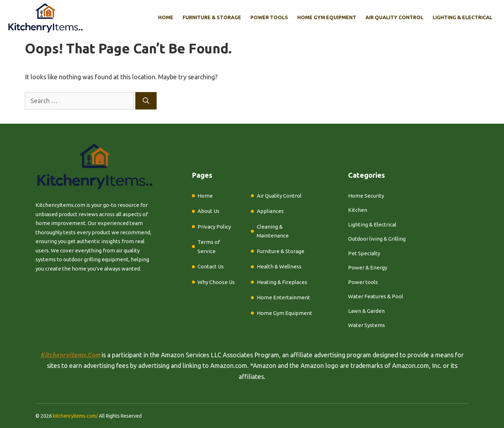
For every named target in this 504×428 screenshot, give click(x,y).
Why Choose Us (216, 282)
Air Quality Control (394, 17)
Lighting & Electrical (462, 17)
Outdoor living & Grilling (377, 239)
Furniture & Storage (212, 17)
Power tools (363, 282)
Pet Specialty (364, 253)
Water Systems (367, 325)
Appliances (270, 211)
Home (166, 17)
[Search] (146, 101)
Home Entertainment (283, 297)
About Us (208, 211)
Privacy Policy (214, 227)
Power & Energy (368, 267)
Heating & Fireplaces (282, 282)
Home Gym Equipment (327, 17)
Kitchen (358, 210)
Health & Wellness (279, 266)
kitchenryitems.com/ (75, 416)
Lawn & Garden (366, 311)
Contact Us (211, 266)
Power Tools (269, 17)
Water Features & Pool (376, 296)
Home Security (366, 196)
